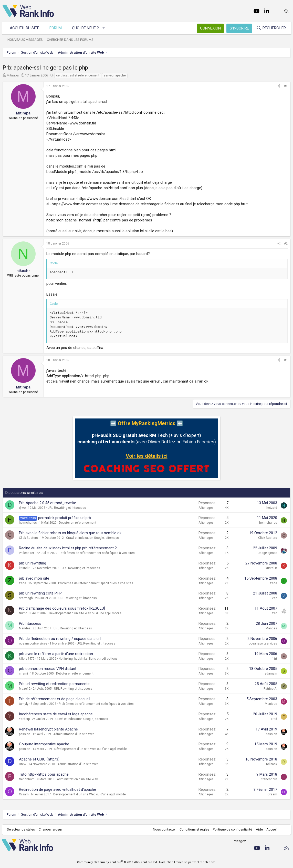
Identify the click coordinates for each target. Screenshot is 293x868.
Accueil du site (25, 28)
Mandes (25, 628)
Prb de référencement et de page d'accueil (55, 699)
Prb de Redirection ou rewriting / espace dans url (60, 639)
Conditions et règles (194, 829)
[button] (104, 28)
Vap (274, 598)
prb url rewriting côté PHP (40, 593)
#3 (286, 360)
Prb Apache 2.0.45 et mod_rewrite (48, 503)
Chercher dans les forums (71, 40)
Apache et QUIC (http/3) (39, 759)
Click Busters (28, 538)
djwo (22, 508)
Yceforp (24, 719)
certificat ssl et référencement (78, 75)
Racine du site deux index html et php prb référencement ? (68, 548)
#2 (286, 243)
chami (23, 674)
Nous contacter (164, 829)
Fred (274, 719)
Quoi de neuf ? (86, 28)
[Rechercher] (270, 28)
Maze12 (25, 689)
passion (25, 734)
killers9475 (27, 659)
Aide (259, 829)
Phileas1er (27, 553)
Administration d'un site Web (74, 734)
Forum (56, 28)
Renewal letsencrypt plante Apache (48, 729)
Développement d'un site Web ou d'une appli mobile (85, 613)
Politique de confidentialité (232, 829)
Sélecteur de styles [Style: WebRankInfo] (22, 829)
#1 (286, 86)
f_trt (274, 659)
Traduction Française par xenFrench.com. (187, 862)
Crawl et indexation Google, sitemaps (92, 538)
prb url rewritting (33, 563)
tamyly (24, 704)
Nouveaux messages (26, 40)
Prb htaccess (30, 623)
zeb (275, 613)
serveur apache (115, 75)
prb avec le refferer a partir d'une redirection (56, 654)
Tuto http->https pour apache (44, 774)
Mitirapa (13, 75)
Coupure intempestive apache (44, 744)
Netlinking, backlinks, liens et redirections (88, 659)
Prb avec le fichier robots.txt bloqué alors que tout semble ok (70, 533)
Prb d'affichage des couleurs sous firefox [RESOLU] (62, 608)
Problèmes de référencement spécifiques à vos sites (97, 553)
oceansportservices (33, 643)
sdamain (271, 674)
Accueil (271, 829)
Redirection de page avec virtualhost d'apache (57, 789)
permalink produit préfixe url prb (65, 518)
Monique (271, 704)
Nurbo (23, 613)
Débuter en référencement (78, 523)
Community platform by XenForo (117, 862)
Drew (23, 764)
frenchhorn (27, 779)
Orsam (24, 794)
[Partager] (279, 86)
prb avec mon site (34, 578)
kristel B (25, 568)
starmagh (26, 598)
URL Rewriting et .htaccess (67, 508)
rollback (272, 764)
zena (23, 583)
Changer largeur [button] (51, 829)
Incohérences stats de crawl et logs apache (56, 714)
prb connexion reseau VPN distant (48, 669)
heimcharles (28, 523)
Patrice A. (270, 689)
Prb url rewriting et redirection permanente (54, 684)
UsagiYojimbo (267, 553)
